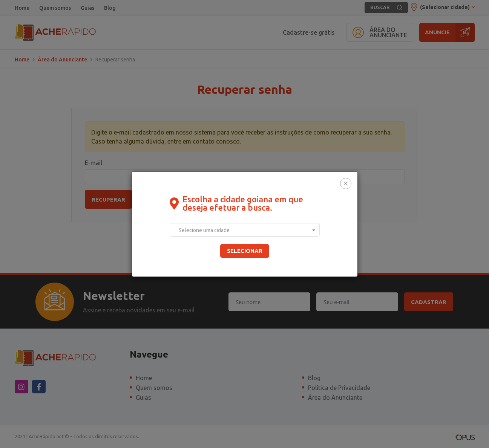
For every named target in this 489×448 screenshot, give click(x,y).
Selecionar (245, 251)
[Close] (346, 183)
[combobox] (245, 230)
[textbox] (245, 230)
